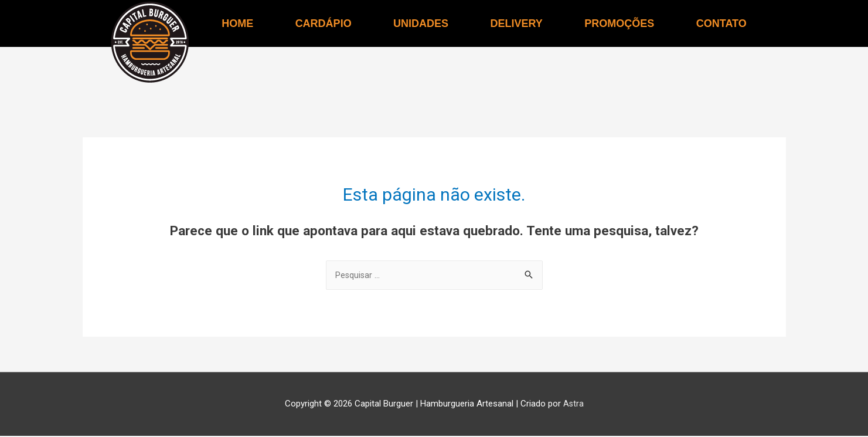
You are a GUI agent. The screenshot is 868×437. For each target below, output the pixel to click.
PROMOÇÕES (619, 23)
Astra (573, 405)
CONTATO (721, 23)
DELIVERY (517, 23)
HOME (237, 23)
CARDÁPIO (324, 23)
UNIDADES (421, 23)
